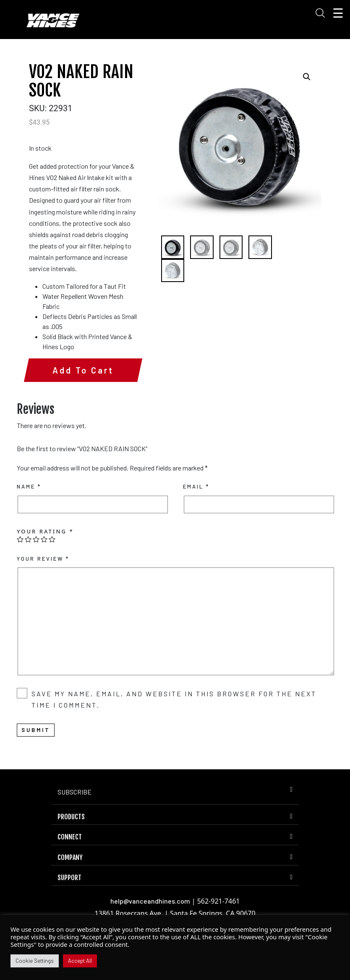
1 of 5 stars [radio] (20, 572)
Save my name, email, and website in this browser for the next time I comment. (174, 732)
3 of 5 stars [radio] (36, 572)
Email (196, 520)
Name (29, 520)
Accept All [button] (80, 961)
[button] (307, 77)
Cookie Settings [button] (35, 961)
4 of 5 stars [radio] (44, 572)
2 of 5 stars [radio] (28, 572)
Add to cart (77, 403)
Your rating (45, 564)
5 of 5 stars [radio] (52, 572)
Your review (43, 592)
